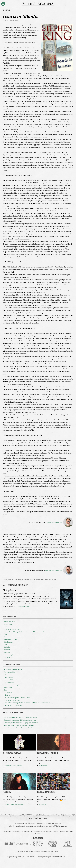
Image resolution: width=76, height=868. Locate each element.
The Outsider (8, 657)
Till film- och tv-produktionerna (14, 805)
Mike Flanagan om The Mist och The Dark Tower (19, 728)
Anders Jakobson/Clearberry (34, 857)
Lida (5, 675)
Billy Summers (8, 642)
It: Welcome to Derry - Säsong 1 (14, 670)
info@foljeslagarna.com (53, 824)
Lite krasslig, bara (9, 655)
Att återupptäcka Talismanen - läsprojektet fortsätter (21, 723)
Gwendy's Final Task (10, 640)
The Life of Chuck (10, 683)
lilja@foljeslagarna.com (54, 522)
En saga (6, 637)
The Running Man (9, 672)
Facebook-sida (37, 831)
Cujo (5, 627)
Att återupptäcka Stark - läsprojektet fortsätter (19, 725)
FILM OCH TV (7, 792)
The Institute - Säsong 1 (11, 685)
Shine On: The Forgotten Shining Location (17, 698)
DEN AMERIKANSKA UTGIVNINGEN (48, 753)
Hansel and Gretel (9, 622)
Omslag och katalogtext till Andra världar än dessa (20, 720)
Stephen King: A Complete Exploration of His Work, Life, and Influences (27, 632)
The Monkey (8, 693)
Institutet (7, 650)
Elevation (7, 652)
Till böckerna (43, 766)
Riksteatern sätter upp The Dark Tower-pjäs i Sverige (21, 718)
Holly (6, 635)
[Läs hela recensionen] (24, 607)
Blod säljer (7, 647)
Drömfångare (10, 590)
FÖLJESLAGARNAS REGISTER (46, 792)
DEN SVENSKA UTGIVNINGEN (12, 753)
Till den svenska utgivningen (13, 766)
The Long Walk (9, 680)
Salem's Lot (7, 695)
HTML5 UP (65, 857)
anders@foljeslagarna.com (53, 571)
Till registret (42, 805)
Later (5, 645)
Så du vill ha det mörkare (12, 629)
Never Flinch (8, 624)
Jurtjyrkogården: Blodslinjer (13, 705)
